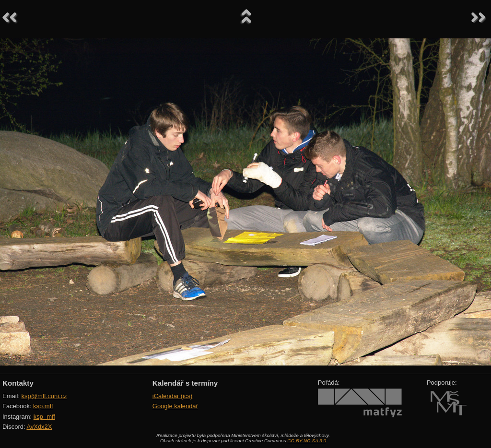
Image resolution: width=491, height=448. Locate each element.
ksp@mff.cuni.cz (44, 396)
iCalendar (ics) (173, 396)
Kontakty (18, 383)
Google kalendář (175, 406)
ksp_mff (44, 417)
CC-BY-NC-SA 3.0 (307, 441)
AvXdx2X (39, 427)
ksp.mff (43, 406)
